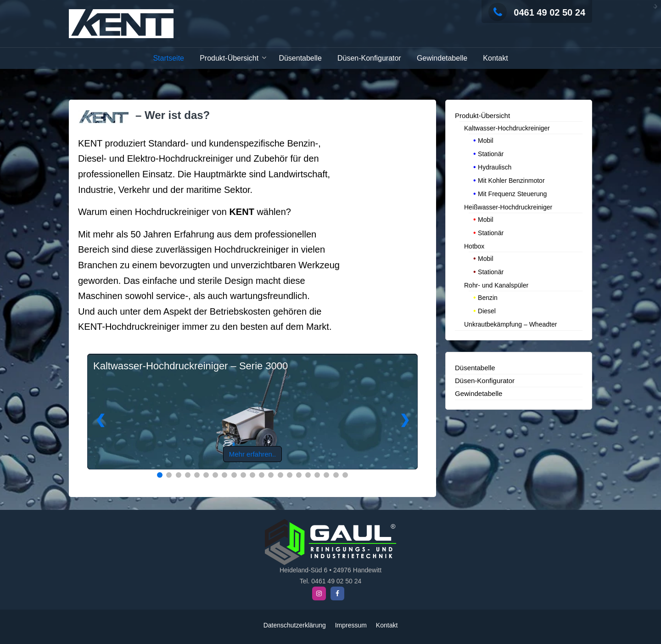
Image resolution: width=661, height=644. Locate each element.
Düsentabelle (300, 58)
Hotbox (474, 245)
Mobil (485, 140)
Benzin (488, 297)
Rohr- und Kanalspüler (496, 284)
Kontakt (495, 58)
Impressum (351, 625)
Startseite (168, 58)
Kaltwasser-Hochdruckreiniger (507, 127)
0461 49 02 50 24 (537, 12)
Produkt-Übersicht (229, 58)
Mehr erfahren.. (253, 453)
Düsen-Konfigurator (369, 58)
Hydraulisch (495, 166)
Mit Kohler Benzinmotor (511, 180)
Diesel (487, 310)
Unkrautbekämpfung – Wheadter (510, 323)
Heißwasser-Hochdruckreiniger (508, 206)
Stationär (491, 153)
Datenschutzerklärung (295, 625)
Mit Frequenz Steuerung (512, 193)
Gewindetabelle (442, 58)
